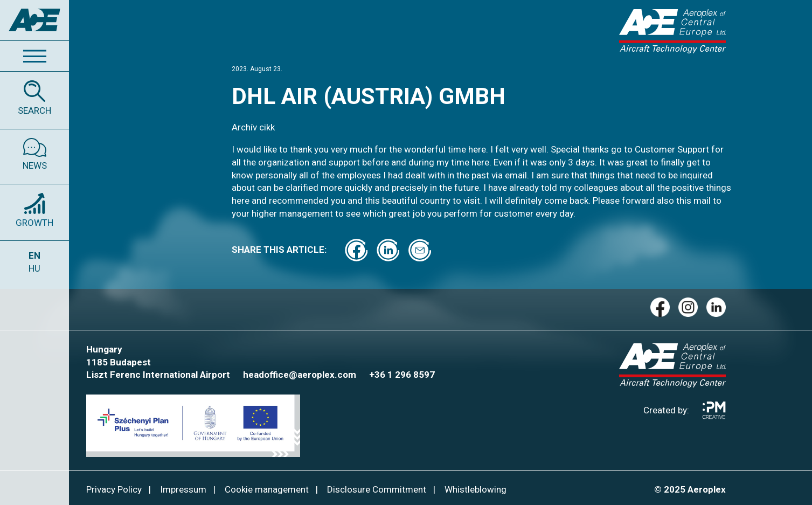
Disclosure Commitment (377, 489)
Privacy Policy (114, 489)
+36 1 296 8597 (402, 375)
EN (34, 255)
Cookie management (267, 489)
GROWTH (34, 223)
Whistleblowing (476, 489)
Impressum (183, 489)
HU (34, 268)
